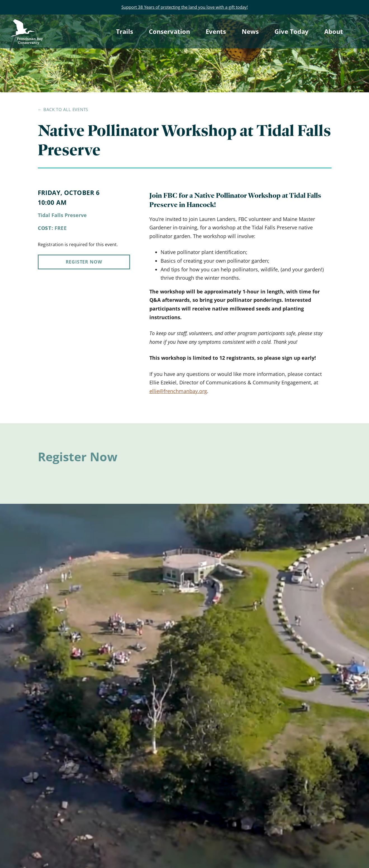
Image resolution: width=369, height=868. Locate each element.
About (334, 31)
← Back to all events (63, 109)
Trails (125, 31)
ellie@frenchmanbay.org (178, 391)
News (250, 31)
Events (216, 31)
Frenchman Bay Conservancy (28, 24)
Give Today (292, 31)
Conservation (169, 31)
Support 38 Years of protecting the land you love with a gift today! (185, 7)
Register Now (84, 262)
